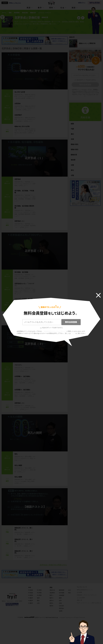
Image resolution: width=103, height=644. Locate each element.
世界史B (61, 608)
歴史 (38, 601)
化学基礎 (62, 593)
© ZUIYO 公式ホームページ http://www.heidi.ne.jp (38, 617)
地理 (38, 598)
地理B (61, 611)
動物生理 (74, 155)
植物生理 (72, 37)
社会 (62, 8)
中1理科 (39, 590)
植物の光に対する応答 (35, 71)
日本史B (61, 606)
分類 (72, 175)
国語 (74, 8)
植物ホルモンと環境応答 (87, 43)
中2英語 (31, 593)
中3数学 (31, 603)
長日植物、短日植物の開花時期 (24, 207)
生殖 (72, 139)
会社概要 (79, 592)
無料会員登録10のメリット (85, 590)
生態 (72, 165)
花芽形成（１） (35, 158)
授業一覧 (79, 600)
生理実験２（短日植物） (23, 390)
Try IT (51, 3)
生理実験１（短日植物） (23, 376)
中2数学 (31, 601)
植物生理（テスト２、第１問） (24, 529)
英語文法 (52, 590)
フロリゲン (18, 365)
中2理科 (39, 593)
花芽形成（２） (35, 251)
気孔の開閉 (35, 433)
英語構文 (52, 593)
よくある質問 (81, 598)
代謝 (72, 129)
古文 (70, 590)
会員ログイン (82, 3)
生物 (60, 603)
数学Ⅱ (52, 598)
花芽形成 (18, 179)
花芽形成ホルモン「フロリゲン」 (24, 285)
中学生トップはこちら (15, 3)
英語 (29, 8)
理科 (51, 8)
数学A (51, 603)
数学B (51, 606)
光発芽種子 (18, 115)
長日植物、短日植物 (21, 272)
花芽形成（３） (35, 344)
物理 (60, 598)
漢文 (70, 593)
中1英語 (31, 590)
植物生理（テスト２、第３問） (24, 552)
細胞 (72, 124)
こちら (90, 94)
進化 (72, 170)
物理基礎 (62, 590)
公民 (38, 603)
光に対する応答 (20, 92)
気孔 (16, 454)
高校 (51, 587)
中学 (30, 587)
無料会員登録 (95, 3)
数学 (40, 8)
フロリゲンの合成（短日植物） (24, 300)
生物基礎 (62, 595)
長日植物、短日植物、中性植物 (24, 192)
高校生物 (85, 117)
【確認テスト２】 (35, 507)
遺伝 (72, 134)
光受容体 (18, 104)
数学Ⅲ (52, 601)
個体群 (73, 160)
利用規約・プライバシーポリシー (87, 595)
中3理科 (39, 595)
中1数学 (31, 598)
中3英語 (31, 595)
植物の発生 (75, 149)
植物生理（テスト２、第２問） (24, 540)
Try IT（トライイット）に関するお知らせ (89, 603)
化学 (60, 601)
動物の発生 (75, 144)
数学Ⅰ (52, 595)
